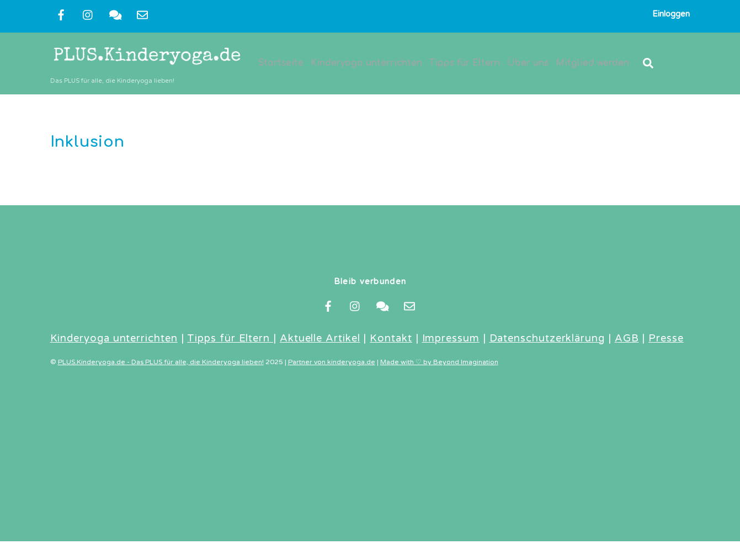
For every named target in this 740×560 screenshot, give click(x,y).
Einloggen (671, 14)
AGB (627, 340)
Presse (666, 340)
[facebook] (61, 14)
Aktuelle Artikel (320, 340)
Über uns (528, 64)
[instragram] (88, 14)
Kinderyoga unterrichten (367, 64)
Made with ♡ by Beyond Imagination (439, 364)
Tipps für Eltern (465, 64)
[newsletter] (142, 14)
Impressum (451, 340)
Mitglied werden (593, 64)
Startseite (281, 64)
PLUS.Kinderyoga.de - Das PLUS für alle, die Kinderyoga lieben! (161, 364)
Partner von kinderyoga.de (332, 364)
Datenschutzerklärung (547, 340)
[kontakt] (115, 14)
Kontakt (391, 340)
